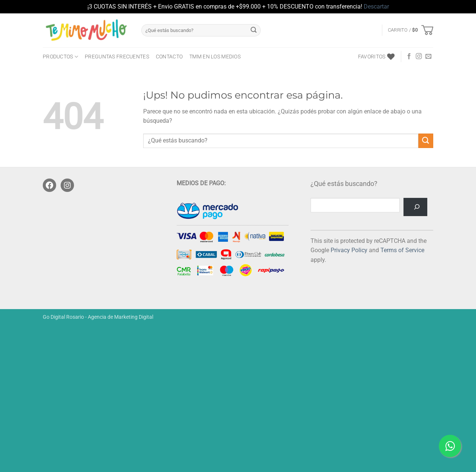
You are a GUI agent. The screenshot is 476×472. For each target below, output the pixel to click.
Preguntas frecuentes (117, 57)
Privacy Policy (349, 250)
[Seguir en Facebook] (409, 57)
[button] (411, 30)
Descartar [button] (376, 7)
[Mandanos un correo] (428, 57)
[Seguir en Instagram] (419, 57)
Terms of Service (402, 250)
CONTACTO (169, 57)
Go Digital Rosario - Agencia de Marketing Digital (98, 317)
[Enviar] (254, 30)
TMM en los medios (215, 57)
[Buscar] (415, 207)
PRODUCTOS (60, 57)
